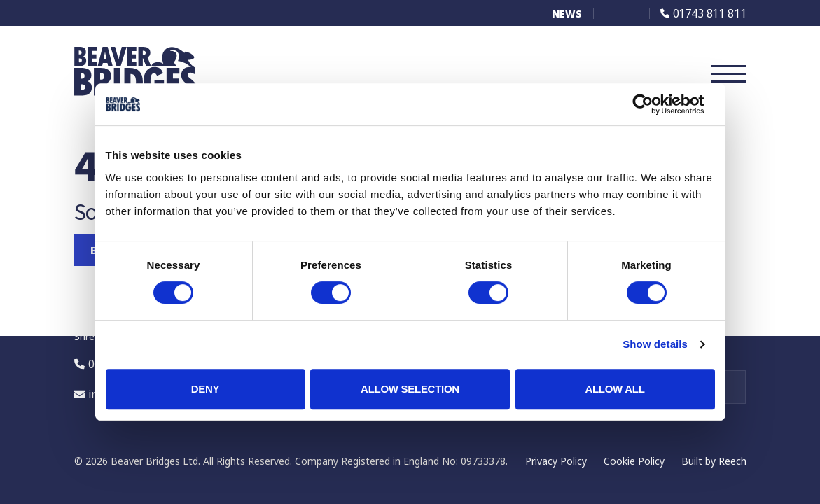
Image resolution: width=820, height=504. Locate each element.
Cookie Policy (634, 461)
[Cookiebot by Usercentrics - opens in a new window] (654, 104)
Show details (655, 344)
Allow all (614, 389)
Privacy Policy (556, 461)
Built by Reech (714, 461)
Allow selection (410, 389)
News (567, 14)
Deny (206, 389)
